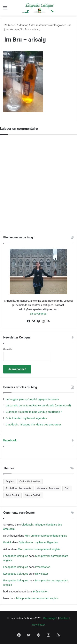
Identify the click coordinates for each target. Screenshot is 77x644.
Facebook (10, 440)
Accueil (10, 25)
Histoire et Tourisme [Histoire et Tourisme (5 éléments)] (48, 488)
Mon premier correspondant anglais (46, 536)
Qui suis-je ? (50, 618)
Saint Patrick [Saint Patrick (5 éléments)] (12, 495)
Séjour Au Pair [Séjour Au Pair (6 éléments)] (33, 495)
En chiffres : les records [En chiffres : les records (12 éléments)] (18, 488)
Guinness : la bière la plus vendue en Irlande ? (34, 412)
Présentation (43, 567)
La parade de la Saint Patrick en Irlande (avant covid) (38, 405)
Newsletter (42, 574)
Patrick (7, 542)
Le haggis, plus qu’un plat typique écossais (32, 399)
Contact (64, 618)
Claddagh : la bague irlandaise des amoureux (34, 424)
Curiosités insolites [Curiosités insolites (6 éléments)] (30, 482)
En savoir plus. (39, 314)
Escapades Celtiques (16, 556)
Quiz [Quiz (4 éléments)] (67, 488)
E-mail (8, 349)
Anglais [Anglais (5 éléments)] (10, 482)
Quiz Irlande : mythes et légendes (26, 418)
